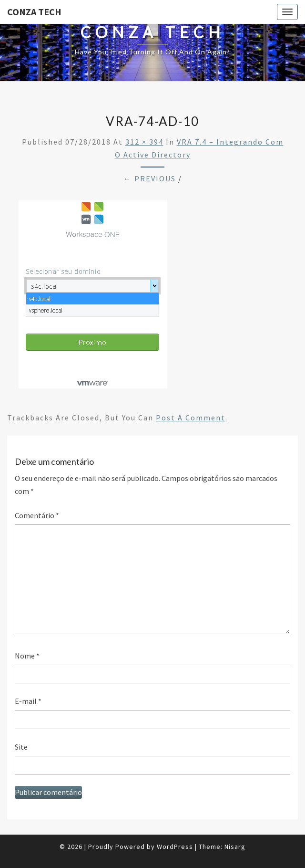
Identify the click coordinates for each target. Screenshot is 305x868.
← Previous (150, 178)
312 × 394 (144, 142)
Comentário (37, 515)
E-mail (28, 701)
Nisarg (235, 847)
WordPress (175, 847)
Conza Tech (34, 12)
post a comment (191, 418)
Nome (27, 656)
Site (21, 747)
